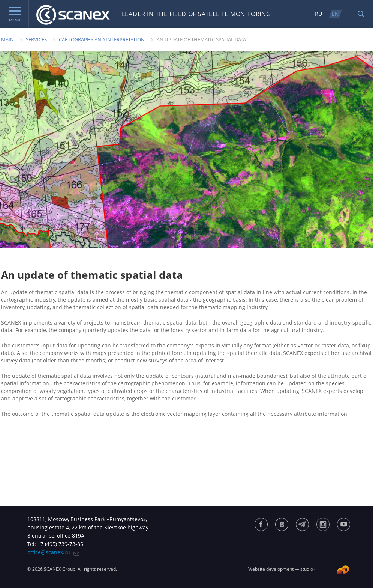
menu (15, 15)
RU (318, 14)
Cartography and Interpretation (102, 39)
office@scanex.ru (49, 552)
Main (7, 39)
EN (335, 14)
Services (37, 39)
